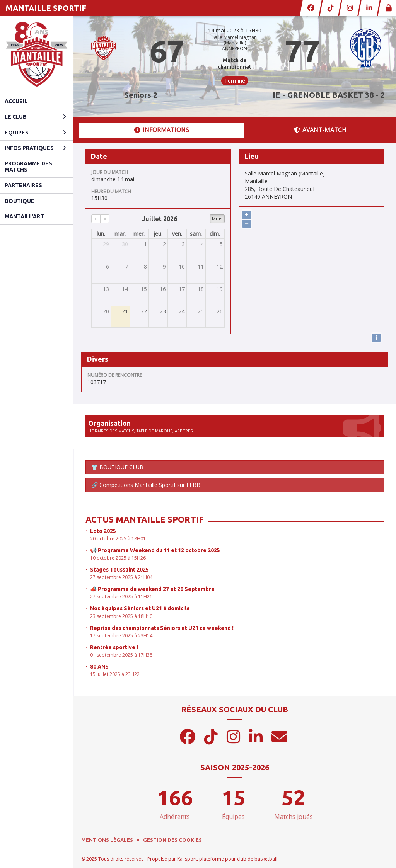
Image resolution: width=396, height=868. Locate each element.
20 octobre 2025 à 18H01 (118, 539)
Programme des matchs (28, 166)
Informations (162, 130)
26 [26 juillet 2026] (220, 311)
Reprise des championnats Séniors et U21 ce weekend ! (162, 628)
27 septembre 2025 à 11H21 (121, 597)
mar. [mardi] (120, 234)
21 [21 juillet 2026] (125, 311)
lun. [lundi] (101, 234)
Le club (35, 117)
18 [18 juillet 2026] (201, 289)
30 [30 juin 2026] (125, 244)
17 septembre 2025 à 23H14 (121, 636)
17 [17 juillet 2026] (182, 289)
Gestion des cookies (172, 840)
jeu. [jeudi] (158, 234)
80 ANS (99, 667)
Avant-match (320, 130)
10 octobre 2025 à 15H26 (118, 558)
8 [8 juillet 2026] (145, 266)
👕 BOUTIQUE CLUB (117, 467)
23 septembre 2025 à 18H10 (121, 616)
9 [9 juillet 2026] (164, 266)
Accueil (16, 101)
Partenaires (23, 185)
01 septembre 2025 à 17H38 (121, 655)
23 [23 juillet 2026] (163, 311)
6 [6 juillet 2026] (108, 266)
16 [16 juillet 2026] (163, 289)
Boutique (20, 201)
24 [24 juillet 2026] (182, 311)
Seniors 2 (141, 95)
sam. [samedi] (196, 234)
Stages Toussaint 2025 (119, 570)
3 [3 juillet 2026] (183, 244)
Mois (217, 219)
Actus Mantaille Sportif (145, 519)
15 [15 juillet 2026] (144, 289)
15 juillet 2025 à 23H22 (115, 674)
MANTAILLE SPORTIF (46, 8)
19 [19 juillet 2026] (220, 289)
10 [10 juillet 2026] (182, 266)
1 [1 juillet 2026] (145, 244)
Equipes (35, 133)
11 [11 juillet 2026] (201, 266)
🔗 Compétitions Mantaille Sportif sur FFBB (146, 485)
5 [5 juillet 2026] (221, 244)
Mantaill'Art (24, 216)
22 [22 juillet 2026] (144, 311)
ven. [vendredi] (177, 234)
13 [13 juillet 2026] (106, 289)
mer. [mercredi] (139, 234)
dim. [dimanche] (215, 234)
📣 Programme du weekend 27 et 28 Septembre (152, 589)
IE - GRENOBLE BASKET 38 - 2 (329, 95)
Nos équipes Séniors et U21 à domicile (140, 608)
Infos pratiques (35, 148)
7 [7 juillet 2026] (126, 266)
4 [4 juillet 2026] (202, 244)
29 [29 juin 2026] (106, 244)
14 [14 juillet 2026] (125, 289)
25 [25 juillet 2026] (201, 311)
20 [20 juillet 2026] (106, 311)
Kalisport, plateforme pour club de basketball (227, 859)
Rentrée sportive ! (114, 647)
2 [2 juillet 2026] (164, 244)
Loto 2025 (103, 531)
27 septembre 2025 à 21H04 (121, 577)
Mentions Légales (107, 840)
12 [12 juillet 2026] (220, 266)
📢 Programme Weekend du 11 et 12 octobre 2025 (155, 550)
